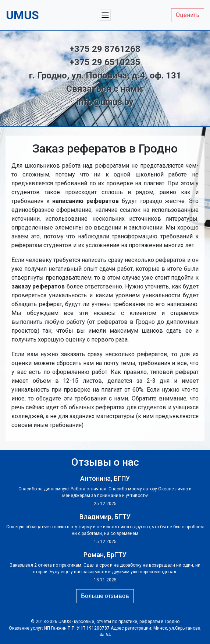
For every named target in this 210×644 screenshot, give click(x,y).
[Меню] (105, 15)
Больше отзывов (105, 596)
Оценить (188, 15)
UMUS (65, 622)
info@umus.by (105, 102)
